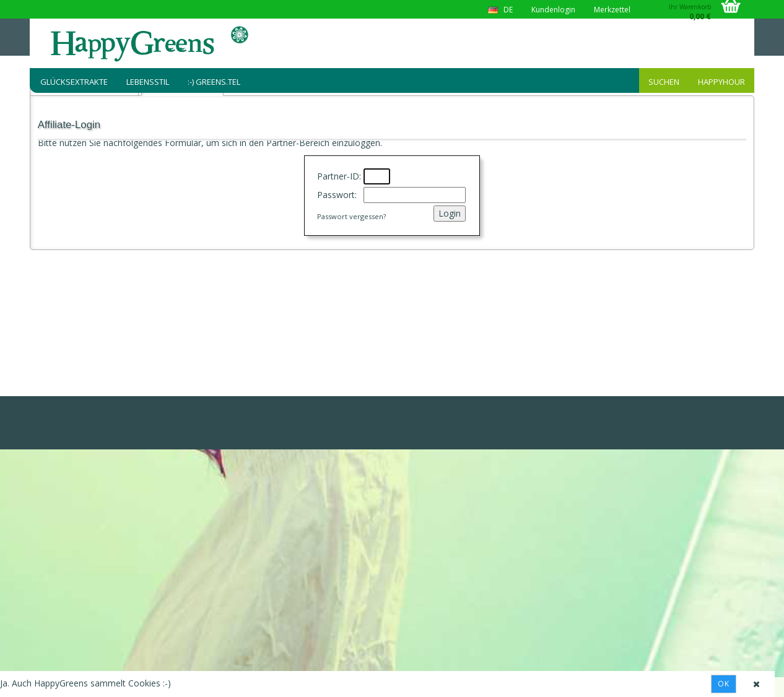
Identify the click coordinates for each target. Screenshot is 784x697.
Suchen (664, 82)
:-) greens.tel (214, 82)
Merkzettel (612, 10)
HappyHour (721, 82)
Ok (724, 684)
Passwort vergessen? (351, 216)
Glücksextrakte (74, 82)
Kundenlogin (553, 10)
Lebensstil (148, 82)
